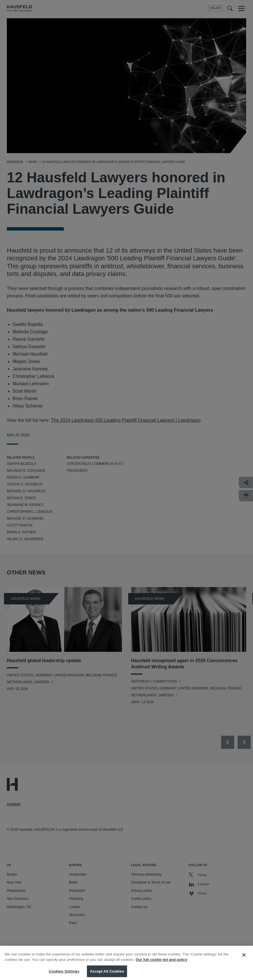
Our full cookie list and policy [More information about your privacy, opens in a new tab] (161, 965)
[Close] (244, 960)
